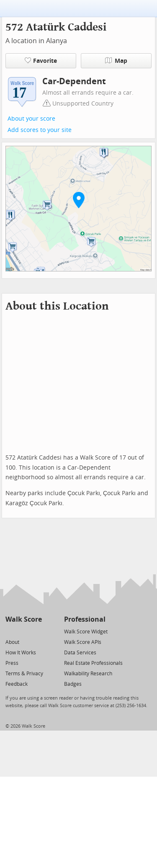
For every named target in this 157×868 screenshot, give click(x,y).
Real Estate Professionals (93, 663)
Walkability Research (88, 674)
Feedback (17, 684)
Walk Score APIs (83, 642)
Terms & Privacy (24, 674)
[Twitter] (10, 631)
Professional (85, 619)
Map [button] (116, 61)
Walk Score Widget (86, 632)
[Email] (36, 631)
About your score (31, 119)
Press (12, 663)
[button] (79, 200)
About (12, 642)
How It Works (21, 653)
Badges (73, 684)
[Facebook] (23, 631)
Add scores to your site (40, 130)
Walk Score (24, 619)
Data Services (80, 653)
